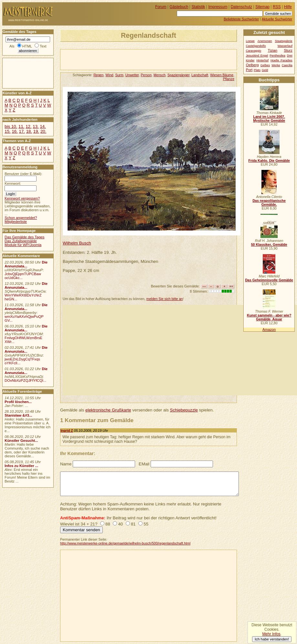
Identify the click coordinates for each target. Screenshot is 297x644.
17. (22, 131)
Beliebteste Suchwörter (241, 19)
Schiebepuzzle (184, 410)
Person (146, 75)
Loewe (250, 41)
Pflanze (229, 79)
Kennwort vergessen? (22, 198)
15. (7, 131)
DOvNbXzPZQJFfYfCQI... (25, 380)
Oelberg (252, 65)
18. (29, 131)
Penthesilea (277, 56)
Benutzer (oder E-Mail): (23, 174)
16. (15, 131)
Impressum (218, 7)
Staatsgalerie (284, 41)
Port (249, 70)
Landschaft (200, 75)
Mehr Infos (271, 634)
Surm (119, 75)
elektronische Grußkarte (108, 410)
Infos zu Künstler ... (21, 466)
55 (146, 524)
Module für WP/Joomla (23, 245)
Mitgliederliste (16, 222)
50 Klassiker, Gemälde (269, 244)
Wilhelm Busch (77, 243)
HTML (27, 46)
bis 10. (11, 126)
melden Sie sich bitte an (165, 299)
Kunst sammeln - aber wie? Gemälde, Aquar (269, 317)
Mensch (159, 75)
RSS (277, 7)
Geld (265, 70)
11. (21, 126)
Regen (98, 75)
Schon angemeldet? (21, 218)
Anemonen (265, 41)
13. (36, 126)
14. (43, 126)
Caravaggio (254, 51)
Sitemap (262, 7)
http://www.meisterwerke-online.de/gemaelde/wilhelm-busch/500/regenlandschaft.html (125, 543)
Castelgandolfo (256, 46)
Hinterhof (262, 60)
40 (120, 524)
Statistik (198, 7)
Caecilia (287, 65)
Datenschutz (241, 7)
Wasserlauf (285, 46)
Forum (161, 7)
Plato (257, 70)
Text (43, 46)
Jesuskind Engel (257, 56)
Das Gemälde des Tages (24, 237)
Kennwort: (13, 183)
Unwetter (132, 75)
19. (36, 131)
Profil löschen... (18, 402)
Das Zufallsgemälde (21, 241)
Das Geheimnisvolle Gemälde (269, 280)
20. (43, 131)
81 (133, 524)
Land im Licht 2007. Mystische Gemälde (269, 119)
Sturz (288, 50)
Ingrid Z (67, 431)
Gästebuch (179, 7)
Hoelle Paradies (281, 60)
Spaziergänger (178, 75)
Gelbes (265, 65)
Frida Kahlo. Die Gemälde (269, 161)
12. (28, 126)
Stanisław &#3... (18, 415)
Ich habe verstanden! (272, 639)
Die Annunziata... (26, 264)
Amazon (269, 329)
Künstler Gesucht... (21, 441)
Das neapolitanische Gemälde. (269, 203)
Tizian (272, 50)
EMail (144, 464)
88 (108, 524)
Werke (276, 65)
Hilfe (288, 7)
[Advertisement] (136, 59)
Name (66, 464)
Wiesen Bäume (222, 75)
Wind (109, 75)
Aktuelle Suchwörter (277, 19)
